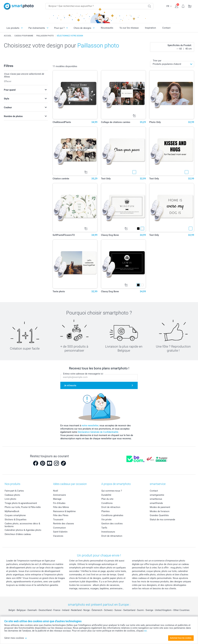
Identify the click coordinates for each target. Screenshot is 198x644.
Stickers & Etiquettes (16, 520)
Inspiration (150, 28)
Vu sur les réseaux (129, 28)
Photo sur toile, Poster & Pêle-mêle (23, 507)
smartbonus (156, 499)
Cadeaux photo (12, 495)
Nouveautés (107, 28)
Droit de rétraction (111, 507)
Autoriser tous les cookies (181, 638)
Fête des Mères (61, 507)
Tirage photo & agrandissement (21, 503)
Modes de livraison (160, 511)
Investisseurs (108, 532)
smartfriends (156, 503)
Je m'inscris (70, 385)
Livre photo (10, 499)
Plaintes (105, 511)
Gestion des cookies (112, 524)
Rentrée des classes (63, 524)
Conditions (107, 503)
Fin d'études (59, 503)
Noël (56, 491)
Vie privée (106, 520)
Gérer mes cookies (16, 638)
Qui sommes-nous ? (112, 491)
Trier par (157, 61)
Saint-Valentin (60, 532)
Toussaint (58, 520)
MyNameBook (12, 511)
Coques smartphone (15, 515)
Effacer (8, 81)
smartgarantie (157, 495)
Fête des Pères (61, 515)
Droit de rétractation (112, 536)
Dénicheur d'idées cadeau (18, 534)
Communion (59, 528)
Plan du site (107, 499)
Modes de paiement (160, 507)
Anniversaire (59, 495)
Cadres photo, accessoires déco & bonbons (22, 525)
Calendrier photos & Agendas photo (23, 530)
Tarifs (104, 528)
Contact (166, 28)
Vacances (58, 536)
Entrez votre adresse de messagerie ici (83, 374)
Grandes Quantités (159, 515)
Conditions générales (112, 515)
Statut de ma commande (162, 520)
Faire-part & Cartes (14, 491)
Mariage (57, 499)
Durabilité (106, 495)
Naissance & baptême (64, 511)
